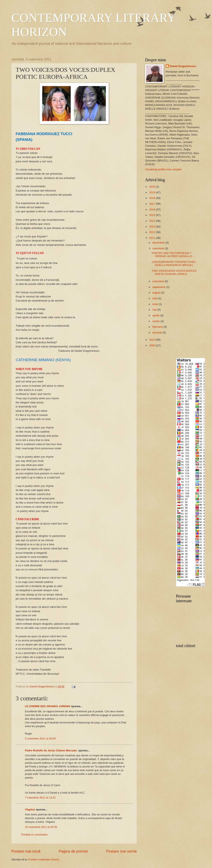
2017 (153, 204)
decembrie (159, 243)
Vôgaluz (30, 809)
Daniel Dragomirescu (183, 66)
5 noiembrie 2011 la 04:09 (40, 739)
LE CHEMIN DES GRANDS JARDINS (48, 706)
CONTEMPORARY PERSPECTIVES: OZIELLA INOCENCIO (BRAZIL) (174, 263)
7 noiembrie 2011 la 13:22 (40, 798)
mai (155, 310)
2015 (153, 215)
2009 (153, 345)
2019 (153, 192)
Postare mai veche (122, 851)
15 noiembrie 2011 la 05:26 (41, 827)
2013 (153, 227)
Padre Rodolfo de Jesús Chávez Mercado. (51, 750)
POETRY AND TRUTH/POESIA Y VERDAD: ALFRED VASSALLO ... (173, 255)
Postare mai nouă (26, 851)
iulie (155, 298)
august (157, 293)
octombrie (158, 281)
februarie (158, 327)
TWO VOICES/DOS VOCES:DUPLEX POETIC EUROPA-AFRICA (174, 272)
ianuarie (157, 332)
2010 (153, 340)
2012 (153, 232)
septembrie (159, 287)
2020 (153, 187)
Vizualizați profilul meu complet (163, 169)
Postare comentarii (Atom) (44, 859)
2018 (153, 198)
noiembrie (158, 248)
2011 (153, 238)
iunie (156, 304)
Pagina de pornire (73, 851)
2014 (153, 221)
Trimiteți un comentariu (34, 835)
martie (156, 321)
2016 (153, 209)
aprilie (156, 315)
